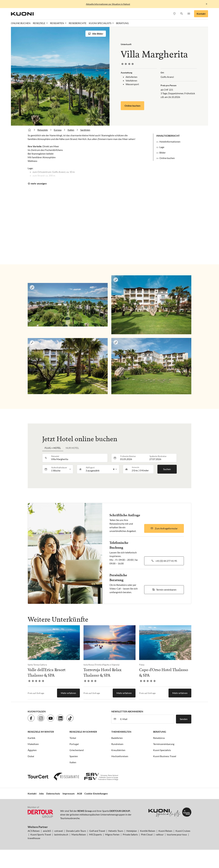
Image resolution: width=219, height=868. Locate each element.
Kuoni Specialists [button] (100, 23)
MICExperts (96, 834)
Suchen (167, 469)
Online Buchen (21, 23)
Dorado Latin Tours (76, 831)
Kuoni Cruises (183, 831)
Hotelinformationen (170, 142)
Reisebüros (159, 738)
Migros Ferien (112, 834)
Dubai (31, 756)
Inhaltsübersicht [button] (168, 136)
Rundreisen (117, 744)
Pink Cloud (147, 834)
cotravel (59, 831)
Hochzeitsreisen (120, 756)
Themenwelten (121, 732)
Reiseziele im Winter (41, 732)
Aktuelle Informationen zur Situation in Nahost (108, 4)
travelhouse (34, 838)
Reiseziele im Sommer (83, 732)
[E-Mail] (146, 719)
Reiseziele (43, 130)
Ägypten (32, 750)
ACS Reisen (34, 831)
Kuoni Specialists (162, 750)
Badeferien (117, 738)
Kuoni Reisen (165, 831)
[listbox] (61, 469)
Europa (58, 130)
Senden (184, 719)
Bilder (163, 153)
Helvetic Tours (116, 831)
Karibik (31, 738)
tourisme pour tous (177, 834)
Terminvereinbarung (164, 744)
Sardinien (85, 130)
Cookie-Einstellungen (96, 793)
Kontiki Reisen (148, 831)
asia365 (47, 831)
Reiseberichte (78, 23)
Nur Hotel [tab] (72, 448)
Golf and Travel (97, 831)
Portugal (74, 744)
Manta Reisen (79, 834)
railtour (160, 834)
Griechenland (77, 750)
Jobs (41, 793)
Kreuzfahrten (118, 750)
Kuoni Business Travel (165, 756)
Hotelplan (132, 831)
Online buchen (132, 106)
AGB (79, 793)
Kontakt (201, 14)
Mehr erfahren (68, 693)
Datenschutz (53, 793)
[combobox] (78, 458)
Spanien (74, 756)
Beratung (122, 23)
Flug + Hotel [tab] (53, 448)
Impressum (69, 793)
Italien (71, 130)
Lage (162, 147)
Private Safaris (130, 834)
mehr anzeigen (39, 183)
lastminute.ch (61, 834)
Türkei (73, 738)
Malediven (33, 744)
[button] (182, 14)
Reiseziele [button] (39, 23)
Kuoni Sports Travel (41, 834)
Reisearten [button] (57, 23)
